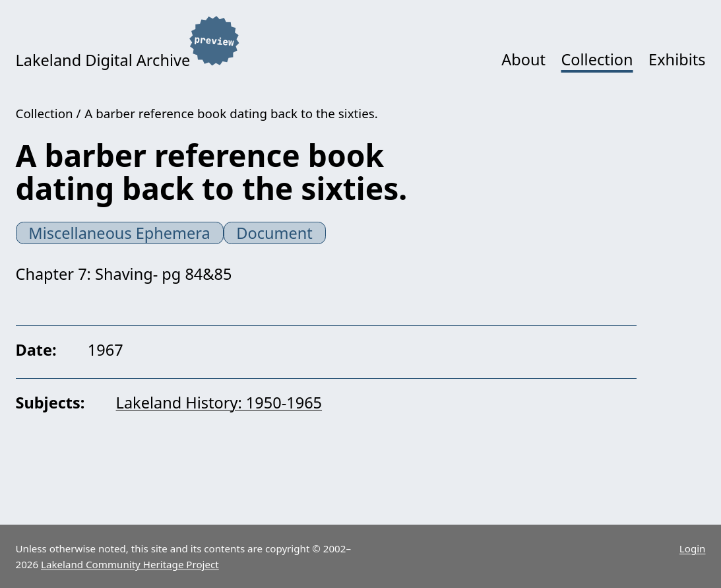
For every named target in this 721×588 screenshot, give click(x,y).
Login (693, 548)
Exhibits (677, 59)
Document (274, 233)
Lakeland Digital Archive (103, 59)
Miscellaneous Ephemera (119, 233)
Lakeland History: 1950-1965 (219, 403)
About (523, 59)
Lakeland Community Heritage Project (130, 564)
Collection (597, 59)
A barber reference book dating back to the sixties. (231, 114)
